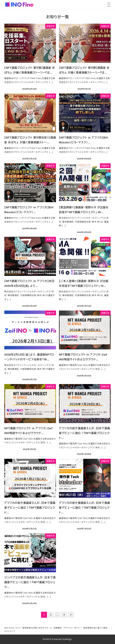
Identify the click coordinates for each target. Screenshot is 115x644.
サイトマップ (10, 631)
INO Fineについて (13, 628)
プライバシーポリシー (72, 628)
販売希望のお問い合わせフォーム (37, 628)
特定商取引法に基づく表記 (95, 628)
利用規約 (57, 628)
